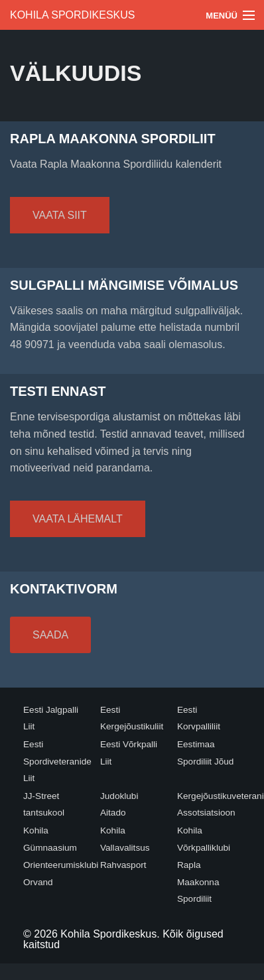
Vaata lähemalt (78, 519)
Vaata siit (60, 215)
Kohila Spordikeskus (73, 15)
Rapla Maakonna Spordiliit (198, 882)
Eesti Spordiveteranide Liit (57, 761)
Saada (50, 635)
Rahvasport (123, 865)
